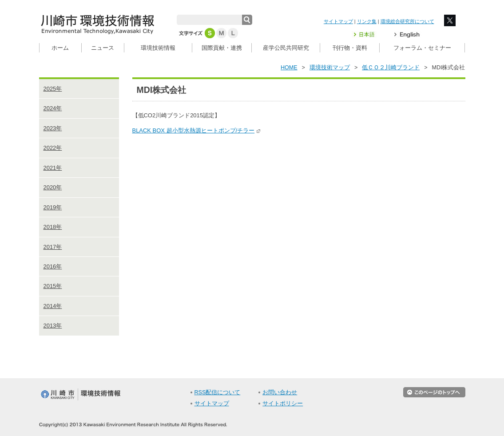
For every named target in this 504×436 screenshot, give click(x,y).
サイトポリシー (283, 404)
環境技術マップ (330, 68)
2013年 (53, 326)
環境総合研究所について (407, 21)
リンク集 (367, 21)
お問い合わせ (280, 392)
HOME (289, 68)
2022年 (53, 148)
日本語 (369, 34)
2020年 (53, 187)
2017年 (53, 247)
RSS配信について (218, 392)
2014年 (53, 306)
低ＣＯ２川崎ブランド (391, 68)
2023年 (53, 128)
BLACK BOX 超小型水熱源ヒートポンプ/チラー (197, 130)
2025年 (53, 89)
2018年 (53, 227)
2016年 (53, 266)
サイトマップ (338, 21)
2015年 (53, 286)
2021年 (53, 168)
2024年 (53, 108)
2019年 (53, 207)
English (407, 34)
